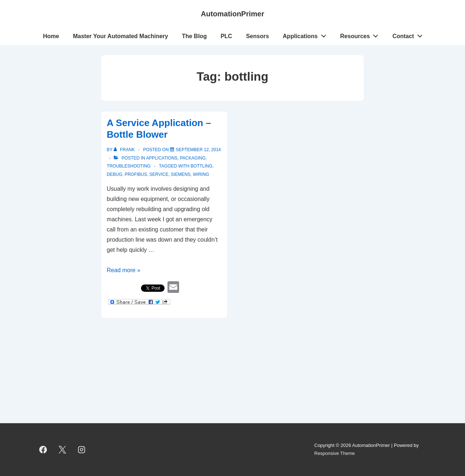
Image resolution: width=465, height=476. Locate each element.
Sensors (257, 36)
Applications (306, 35)
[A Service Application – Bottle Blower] (198, 150)
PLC (226, 36)
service (159, 174)
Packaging (193, 158)
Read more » (124, 270)
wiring (201, 174)
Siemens (181, 174)
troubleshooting (129, 166)
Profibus (136, 174)
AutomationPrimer (232, 14)
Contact (409, 35)
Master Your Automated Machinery (121, 36)
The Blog (194, 36)
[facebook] (43, 449)
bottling (202, 166)
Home (51, 36)
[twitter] (62, 449)
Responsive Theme (335, 453)
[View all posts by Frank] (125, 150)
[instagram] (82, 449)
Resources (361, 35)
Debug (115, 174)
